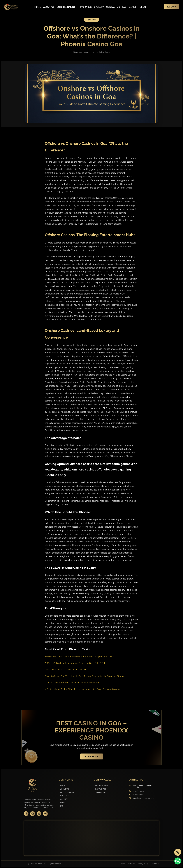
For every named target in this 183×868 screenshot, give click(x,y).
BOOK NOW (172, 7)
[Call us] (178, 852)
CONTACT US (113, 7)
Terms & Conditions (128, 864)
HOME (38, 7)
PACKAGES (86, 7)
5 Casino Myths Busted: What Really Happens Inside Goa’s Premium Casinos (82, 689)
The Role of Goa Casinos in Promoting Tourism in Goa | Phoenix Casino (80, 657)
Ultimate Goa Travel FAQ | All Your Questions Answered (72, 683)
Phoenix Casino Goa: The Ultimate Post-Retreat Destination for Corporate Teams (84, 676)
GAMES (133, 7)
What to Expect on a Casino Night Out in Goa (67, 670)
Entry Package (102, 786)
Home (63, 786)
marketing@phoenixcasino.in (143, 798)
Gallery (64, 799)
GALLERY (99, 7)
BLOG (143, 7)
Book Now (92, 756)
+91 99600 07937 (138, 791)
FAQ (124, 7)
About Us (65, 789)
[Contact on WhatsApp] (178, 861)
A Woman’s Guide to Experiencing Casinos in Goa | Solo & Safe (76, 663)
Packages (65, 796)
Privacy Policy (143, 864)
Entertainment (67, 792)
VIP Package (100, 792)
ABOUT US (49, 7)
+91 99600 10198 (138, 795)
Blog (63, 803)
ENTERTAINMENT (67, 7)
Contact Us (155, 864)
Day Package (101, 789)
